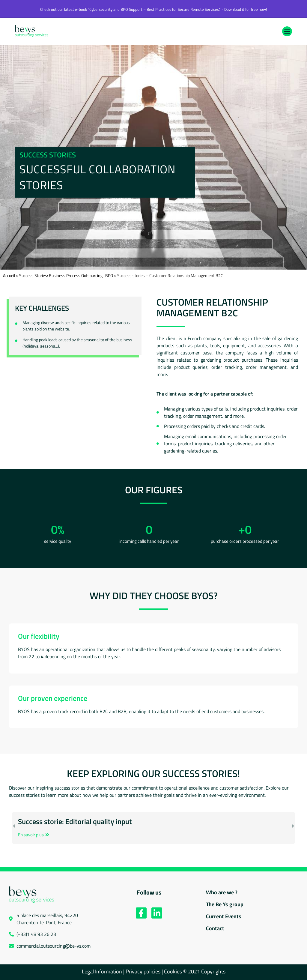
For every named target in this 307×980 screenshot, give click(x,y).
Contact (215, 928)
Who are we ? (222, 892)
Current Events (224, 916)
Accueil (9, 276)
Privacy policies (143, 971)
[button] (287, 31)
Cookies (174, 971)
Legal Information (102, 971)
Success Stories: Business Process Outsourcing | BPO (66, 276)
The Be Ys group (225, 904)
